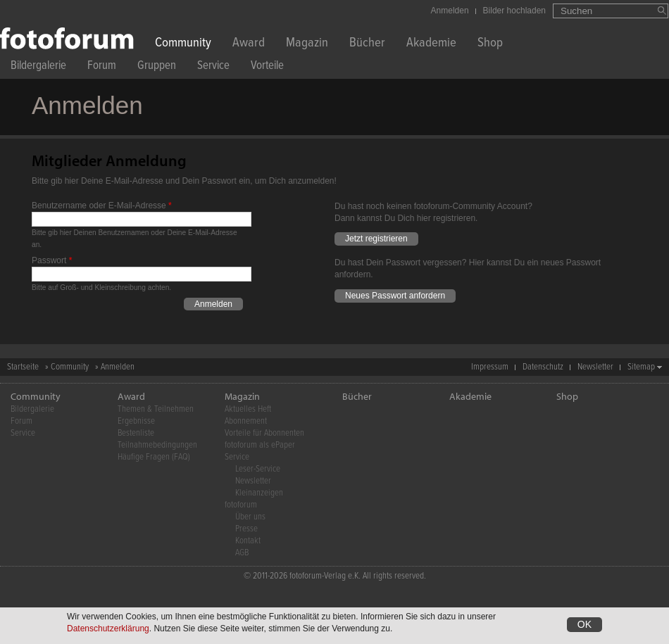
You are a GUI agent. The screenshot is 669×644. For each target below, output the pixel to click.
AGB (242, 553)
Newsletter (595, 367)
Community (183, 44)
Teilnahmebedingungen (157, 445)
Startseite (23, 367)
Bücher (367, 44)
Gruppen (157, 67)
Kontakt (248, 541)
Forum (102, 67)
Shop (490, 44)
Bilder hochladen (514, 11)
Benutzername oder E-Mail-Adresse (102, 206)
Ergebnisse (136, 421)
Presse (246, 529)
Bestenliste (136, 433)
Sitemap (641, 367)
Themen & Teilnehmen (156, 409)
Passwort (52, 260)
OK (584, 625)
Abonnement (246, 421)
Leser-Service (258, 469)
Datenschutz (543, 367)
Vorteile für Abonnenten (264, 433)
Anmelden (450, 11)
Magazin (307, 44)
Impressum (490, 367)
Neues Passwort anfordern (395, 296)
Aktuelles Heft (248, 409)
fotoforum (241, 505)
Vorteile (267, 67)
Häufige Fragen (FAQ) (154, 457)
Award (249, 44)
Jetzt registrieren (376, 239)
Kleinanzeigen (259, 493)
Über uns (250, 517)
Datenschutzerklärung (108, 629)
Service (213, 67)
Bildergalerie (38, 67)
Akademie (431, 44)
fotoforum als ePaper (260, 445)
